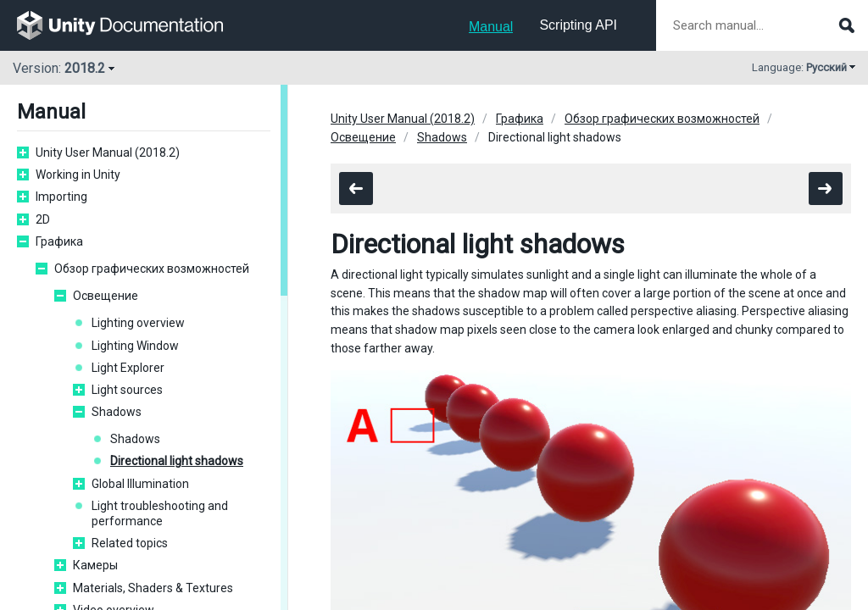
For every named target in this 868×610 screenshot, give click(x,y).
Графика (59, 241)
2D (43, 219)
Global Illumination (140, 484)
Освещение (106, 296)
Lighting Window (135, 346)
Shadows (117, 412)
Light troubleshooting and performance (160, 513)
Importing (61, 197)
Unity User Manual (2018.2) (108, 152)
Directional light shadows (177, 461)
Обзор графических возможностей (152, 269)
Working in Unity (78, 175)
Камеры (95, 565)
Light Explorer (128, 368)
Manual (491, 27)
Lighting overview (138, 323)
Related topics (130, 543)
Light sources (127, 390)
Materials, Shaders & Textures (153, 588)
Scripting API (578, 25)
